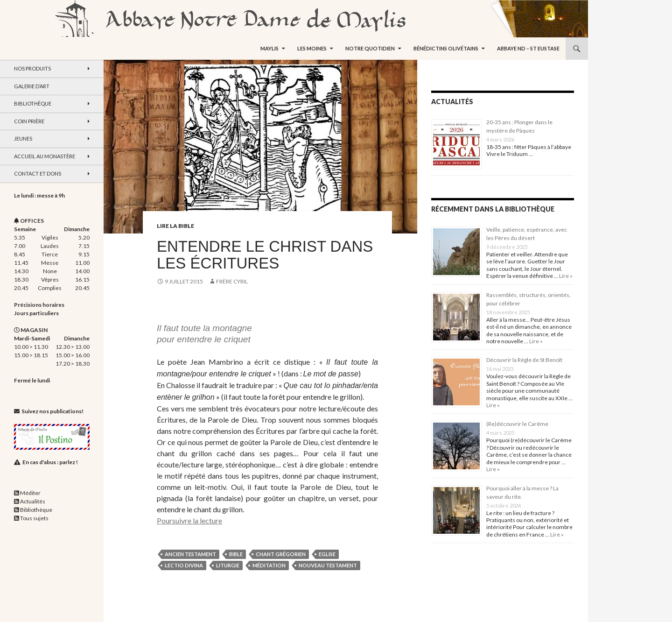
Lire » (565, 276)
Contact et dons (38, 173)
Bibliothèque (33, 103)
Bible (236, 554)
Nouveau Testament (328, 565)
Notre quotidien (370, 48)
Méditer (30, 493)
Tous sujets (34, 518)
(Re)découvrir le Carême (517, 424)
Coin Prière (29, 121)
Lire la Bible (175, 226)
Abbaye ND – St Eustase (528, 48)
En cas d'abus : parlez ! (50, 462)
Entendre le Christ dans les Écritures (265, 255)
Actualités (33, 501)
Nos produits (32, 68)
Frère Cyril (232, 281)
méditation (269, 565)
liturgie (228, 565)
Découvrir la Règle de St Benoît (524, 360)
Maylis (269, 48)
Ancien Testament (190, 554)
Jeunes (23, 138)
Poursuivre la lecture (189, 520)
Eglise (327, 554)
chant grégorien (281, 554)
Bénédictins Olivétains (446, 48)
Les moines (312, 48)
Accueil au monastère (45, 156)
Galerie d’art (32, 86)
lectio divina (184, 565)
